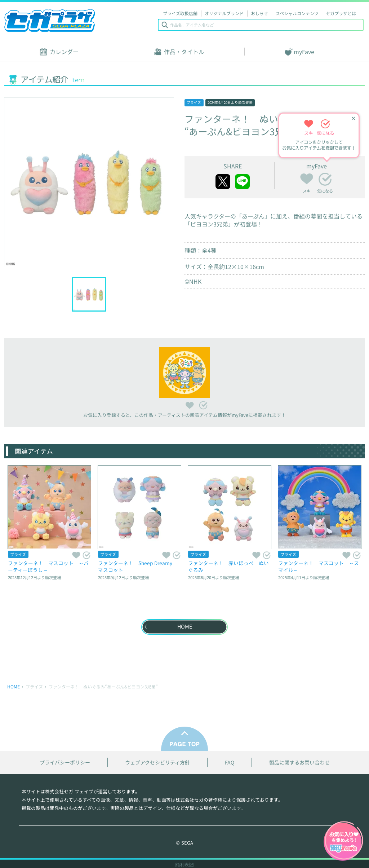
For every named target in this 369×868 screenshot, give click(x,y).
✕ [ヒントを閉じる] (353, 118)
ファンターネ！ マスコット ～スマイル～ (319, 566)
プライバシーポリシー (65, 763)
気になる (325, 179)
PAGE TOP (184, 739)
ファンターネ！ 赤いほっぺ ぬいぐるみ (228, 566)
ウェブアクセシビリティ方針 (157, 763)
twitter (223, 182)
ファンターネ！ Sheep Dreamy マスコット (138, 566)
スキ (307, 178)
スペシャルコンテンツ (297, 13)
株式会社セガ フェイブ (69, 791)
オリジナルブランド (224, 13)
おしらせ (259, 13)
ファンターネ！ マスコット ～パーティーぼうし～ (48, 566)
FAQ (230, 763)
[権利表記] (185, 865)
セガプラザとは (341, 13)
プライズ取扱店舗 (180, 13)
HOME (14, 686)
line (242, 182)
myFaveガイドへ (343, 842)
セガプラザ (50, 21)
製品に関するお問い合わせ (299, 763)
